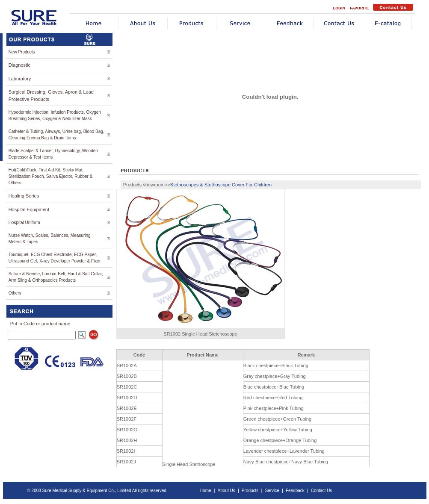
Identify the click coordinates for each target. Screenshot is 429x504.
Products (250, 491)
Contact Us (321, 491)
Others (15, 293)
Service (272, 491)
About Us (226, 491)
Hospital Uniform (24, 223)
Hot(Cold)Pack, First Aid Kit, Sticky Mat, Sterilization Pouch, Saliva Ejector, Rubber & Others (51, 176)
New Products (22, 52)
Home (206, 491)
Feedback (295, 491)
